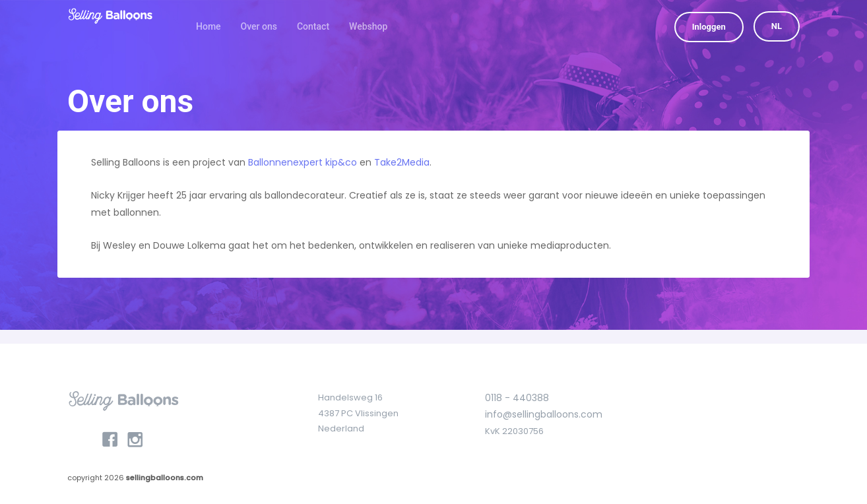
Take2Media (402, 162)
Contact (313, 26)
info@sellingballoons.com (544, 414)
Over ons (259, 26)
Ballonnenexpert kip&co (303, 162)
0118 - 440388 (517, 398)
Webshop (368, 26)
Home (209, 26)
